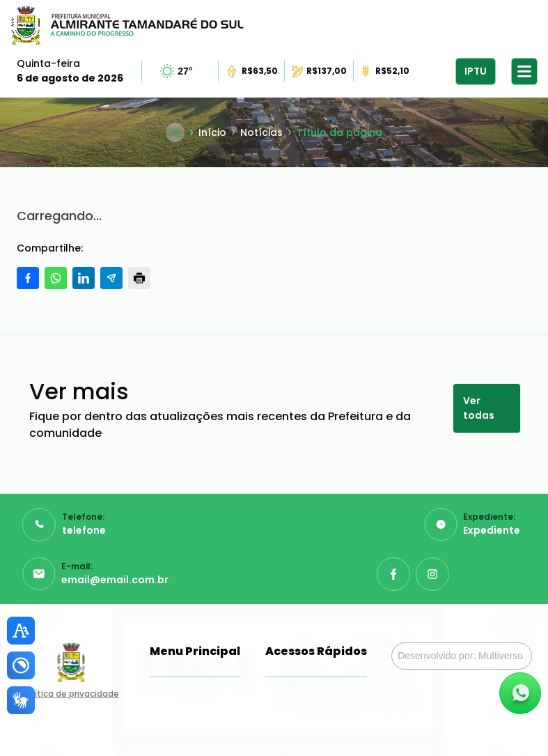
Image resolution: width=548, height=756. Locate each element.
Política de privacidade (71, 694)
